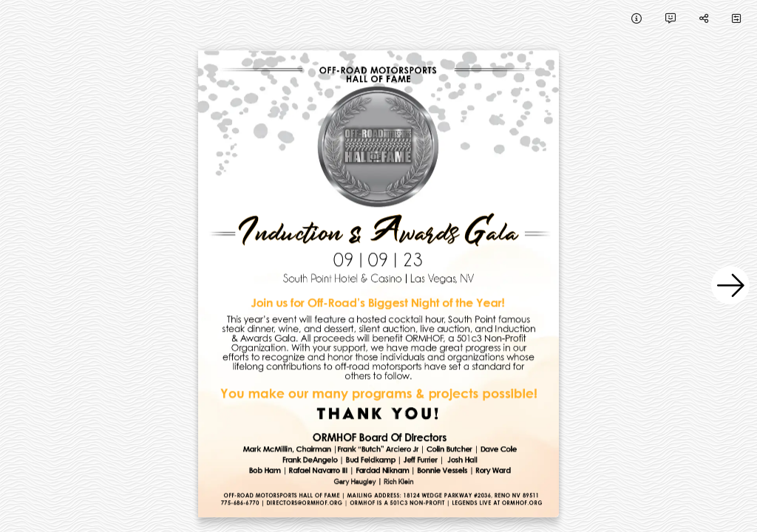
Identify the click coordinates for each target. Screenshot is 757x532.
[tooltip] (637, 18)
